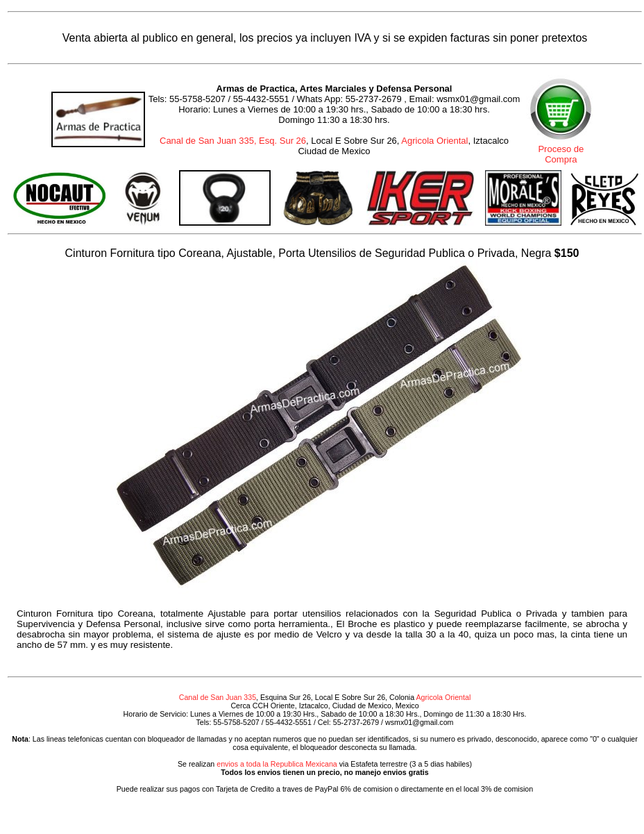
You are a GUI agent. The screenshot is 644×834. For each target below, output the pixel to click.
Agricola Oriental (434, 141)
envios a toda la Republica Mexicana (277, 764)
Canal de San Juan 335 (218, 697)
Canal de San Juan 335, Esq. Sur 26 (233, 141)
